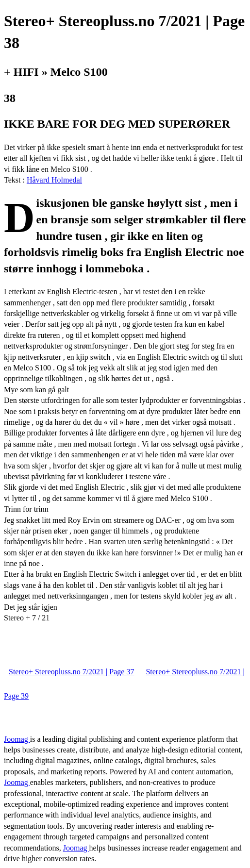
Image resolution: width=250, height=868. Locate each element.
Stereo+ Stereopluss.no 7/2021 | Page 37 (71, 672)
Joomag (17, 739)
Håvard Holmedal (54, 180)
